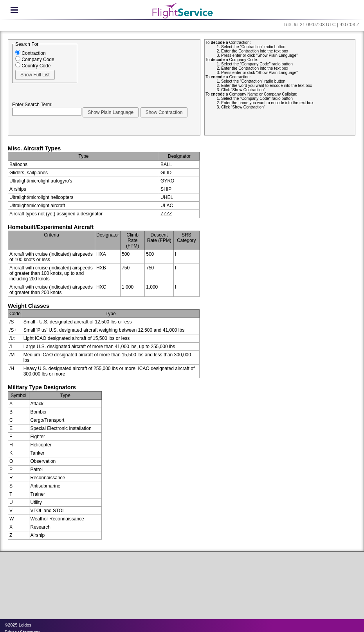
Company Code (35, 60)
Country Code (33, 66)
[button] (35, 75)
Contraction (31, 53)
